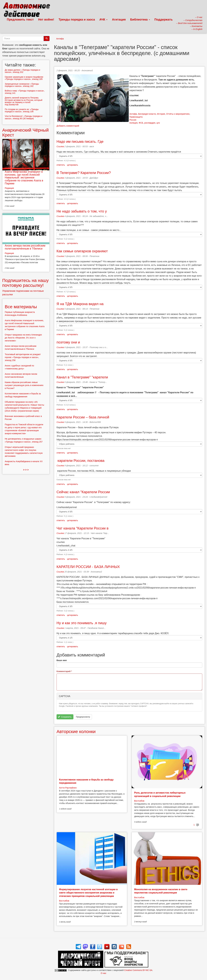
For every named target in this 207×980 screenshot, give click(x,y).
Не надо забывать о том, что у (82, 211)
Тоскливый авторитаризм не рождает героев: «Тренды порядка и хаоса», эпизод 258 (23, 357)
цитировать (72, 165)
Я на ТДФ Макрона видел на (80, 304)
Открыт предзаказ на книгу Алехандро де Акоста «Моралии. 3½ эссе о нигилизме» (23, 338)
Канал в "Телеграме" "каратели (82, 377)
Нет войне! (46, 19)
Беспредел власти (147, 114)
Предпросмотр (83, 717)
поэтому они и (68, 342)
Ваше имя (62, 660)
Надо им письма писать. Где (80, 141)
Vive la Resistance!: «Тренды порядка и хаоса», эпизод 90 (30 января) (24, 117)
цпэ (158, 123)
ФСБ (141, 123)
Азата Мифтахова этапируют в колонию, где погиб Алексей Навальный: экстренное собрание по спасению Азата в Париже (24, 178)
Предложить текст (20, 19)
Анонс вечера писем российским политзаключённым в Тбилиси (25, 247)
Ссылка (60, 146)
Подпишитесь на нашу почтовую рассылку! (25, 283)
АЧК (103, 19)
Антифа (60, 39)
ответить (61, 165)
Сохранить (65, 717)
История (161, 114)
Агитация (119, 19)
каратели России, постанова (81, 461)
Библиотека (140, 19)
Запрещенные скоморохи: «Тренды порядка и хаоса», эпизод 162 (22, 85)
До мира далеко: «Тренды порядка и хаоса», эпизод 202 (22, 71)
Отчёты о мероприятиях (178, 114)
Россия (133, 120)
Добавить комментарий (68, 126)
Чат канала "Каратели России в (83, 528)
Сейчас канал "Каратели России (83, 492)
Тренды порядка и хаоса (77, 19)
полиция (133, 123)
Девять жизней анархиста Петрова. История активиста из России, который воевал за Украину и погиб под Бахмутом (24, 101)
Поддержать (164, 19)
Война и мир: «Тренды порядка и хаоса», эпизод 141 (25, 92)
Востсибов (139, 801)
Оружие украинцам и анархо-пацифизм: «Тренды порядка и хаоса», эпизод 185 (24, 78)
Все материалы (21, 307)
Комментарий (64, 671)
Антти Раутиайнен (68, 788)
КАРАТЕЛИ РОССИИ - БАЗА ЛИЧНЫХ (88, 567)
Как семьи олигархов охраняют (82, 251)
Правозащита (136, 117)
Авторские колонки (76, 731)
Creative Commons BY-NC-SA (138, 970)
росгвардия (150, 123)
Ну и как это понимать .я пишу (82, 623)
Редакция (9, 188)
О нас (103, 973)
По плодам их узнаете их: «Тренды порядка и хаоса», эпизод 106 (22, 110)
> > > (26, 470)
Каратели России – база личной (83, 417)
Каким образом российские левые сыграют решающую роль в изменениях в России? (24, 385)
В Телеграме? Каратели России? (84, 173)
